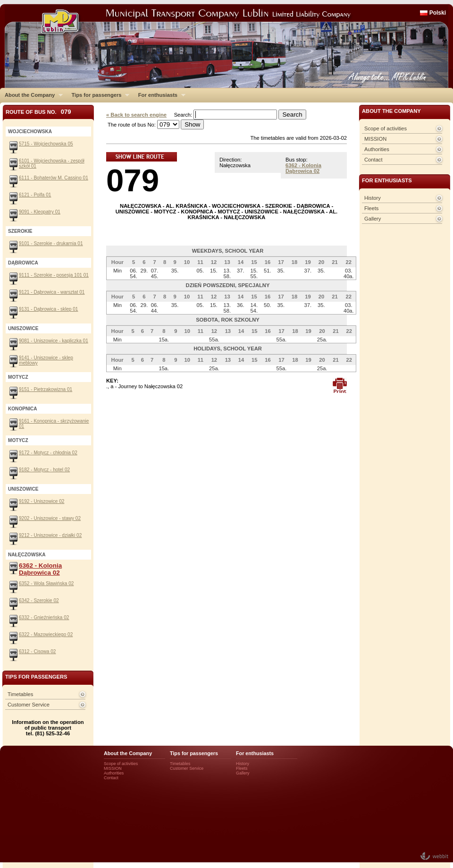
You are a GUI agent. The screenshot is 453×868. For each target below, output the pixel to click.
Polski (438, 13)
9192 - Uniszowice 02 (42, 501)
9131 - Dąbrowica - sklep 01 (48, 309)
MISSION (375, 139)
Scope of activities (386, 128)
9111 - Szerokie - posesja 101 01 (54, 275)
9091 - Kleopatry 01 (40, 212)
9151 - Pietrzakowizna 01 (46, 389)
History (373, 198)
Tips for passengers (98, 95)
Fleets (371, 208)
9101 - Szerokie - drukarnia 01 (51, 243)
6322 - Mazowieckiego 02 (46, 634)
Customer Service (29, 705)
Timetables (20, 694)
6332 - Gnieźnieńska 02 (44, 617)
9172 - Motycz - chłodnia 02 (48, 453)
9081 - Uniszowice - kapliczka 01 (54, 341)
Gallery (373, 219)
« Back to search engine (136, 115)
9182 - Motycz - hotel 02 (44, 470)
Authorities (377, 149)
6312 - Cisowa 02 (37, 651)
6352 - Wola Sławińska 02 (46, 583)
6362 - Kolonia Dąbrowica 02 (303, 168)
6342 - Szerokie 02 (39, 600)
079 (133, 180)
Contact (373, 160)
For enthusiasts (159, 95)
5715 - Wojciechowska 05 (46, 144)
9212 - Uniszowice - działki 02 (50, 535)
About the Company (31, 95)
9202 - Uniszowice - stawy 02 (50, 518)
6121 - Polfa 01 (35, 195)
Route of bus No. (38, 112)
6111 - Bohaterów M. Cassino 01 (54, 178)
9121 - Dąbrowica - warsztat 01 (52, 292)
